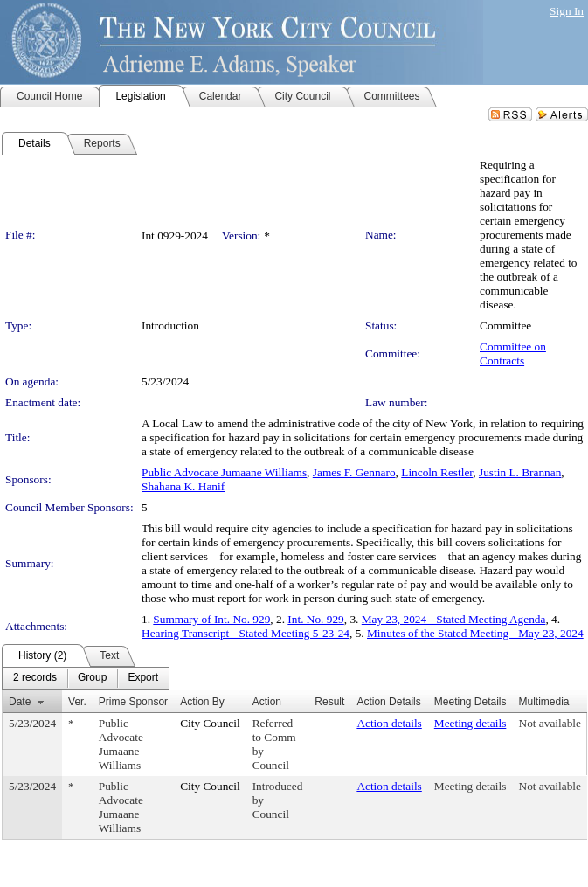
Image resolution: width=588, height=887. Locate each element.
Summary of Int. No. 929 (211, 619)
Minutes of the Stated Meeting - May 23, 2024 (475, 633)
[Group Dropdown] (92, 678)
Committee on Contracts (513, 353)
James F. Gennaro (354, 472)
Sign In (567, 11)
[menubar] (86, 678)
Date (20, 702)
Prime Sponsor (133, 702)
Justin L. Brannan (520, 472)
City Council (210, 723)
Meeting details (470, 723)
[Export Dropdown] (143, 678)
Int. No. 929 (315, 619)
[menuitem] (35, 678)
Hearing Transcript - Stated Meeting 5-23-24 (246, 633)
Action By (202, 702)
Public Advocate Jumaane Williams (224, 472)
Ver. (77, 702)
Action (267, 702)
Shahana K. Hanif (183, 486)
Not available (550, 723)
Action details (389, 723)
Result (329, 702)
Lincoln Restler (437, 472)
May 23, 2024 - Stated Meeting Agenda (454, 619)
